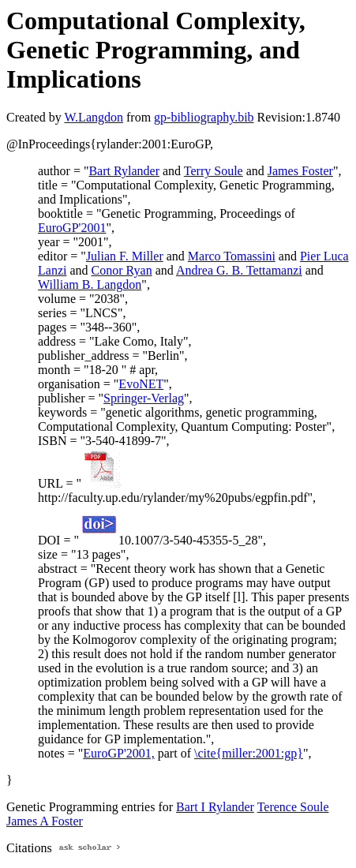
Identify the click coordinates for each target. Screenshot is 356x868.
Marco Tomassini (232, 256)
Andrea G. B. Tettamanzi (239, 270)
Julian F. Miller (125, 256)
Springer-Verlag (144, 398)
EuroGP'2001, (118, 753)
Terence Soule (293, 807)
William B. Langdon (90, 284)
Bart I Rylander (215, 807)
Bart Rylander (124, 171)
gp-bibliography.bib (204, 117)
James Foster (300, 171)
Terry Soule (214, 171)
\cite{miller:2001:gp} (249, 753)
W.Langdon (94, 117)
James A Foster (45, 821)
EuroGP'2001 (72, 228)
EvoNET (141, 384)
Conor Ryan (122, 270)
